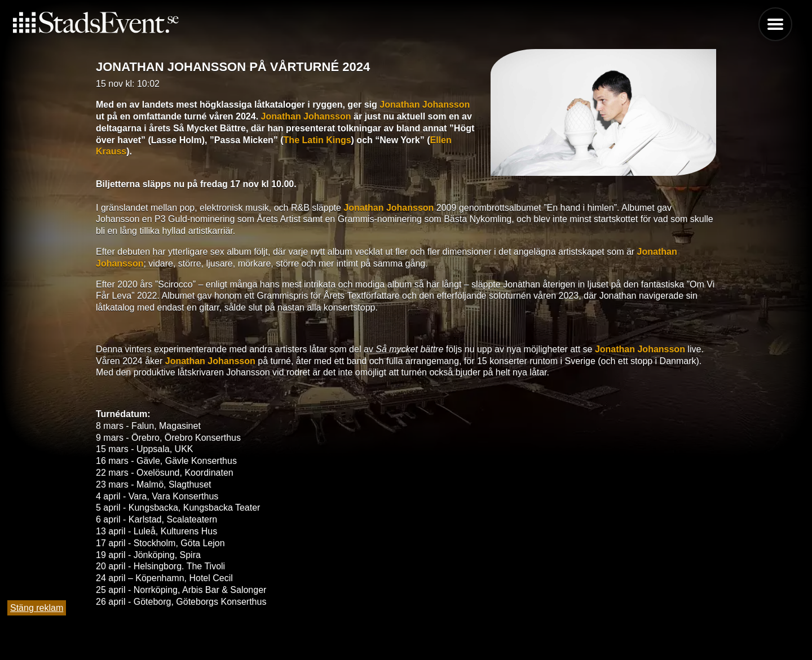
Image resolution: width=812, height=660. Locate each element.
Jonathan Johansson (425, 105)
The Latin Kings (317, 140)
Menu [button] (775, 24)
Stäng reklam (37, 608)
